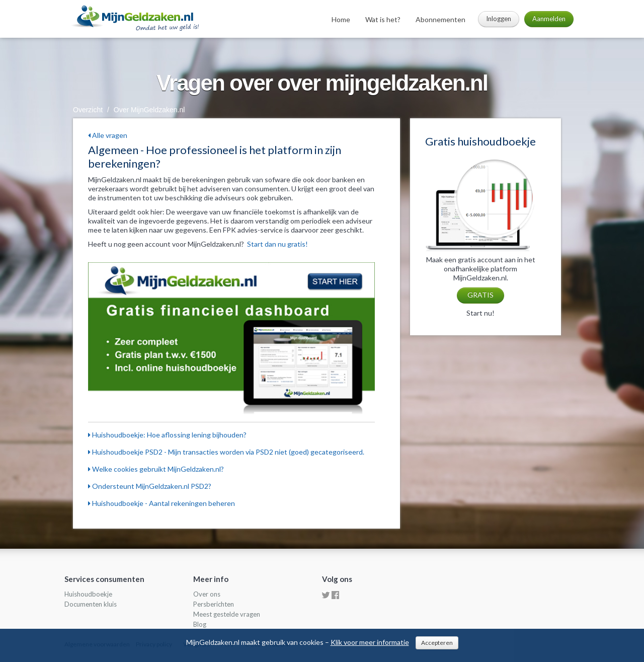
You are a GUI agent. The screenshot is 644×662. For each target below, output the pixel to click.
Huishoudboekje (88, 594)
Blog (200, 624)
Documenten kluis (91, 604)
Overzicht (88, 110)
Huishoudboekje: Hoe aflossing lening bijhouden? (167, 435)
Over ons (207, 594)
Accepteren (437, 643)
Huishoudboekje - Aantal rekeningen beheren (162, 503)
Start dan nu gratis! (277, 244)
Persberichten (214, 604)
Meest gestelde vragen (227, 614)
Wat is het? (383, 19)
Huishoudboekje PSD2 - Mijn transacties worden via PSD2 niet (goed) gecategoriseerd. (226, 452)
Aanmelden (549, 19)
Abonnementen (440, 19)
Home (341, 19)
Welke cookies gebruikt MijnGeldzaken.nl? (156, 469)
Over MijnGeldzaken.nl (149, 110)
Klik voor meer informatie (370, 642)
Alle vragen (108, 135)
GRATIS (480, 295)
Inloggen (499, 19)
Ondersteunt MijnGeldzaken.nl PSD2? (150, 486)
